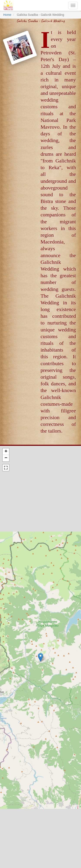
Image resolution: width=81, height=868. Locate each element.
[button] (20, 48)
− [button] (6, 458)
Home (7, 15)
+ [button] (6, 452)
